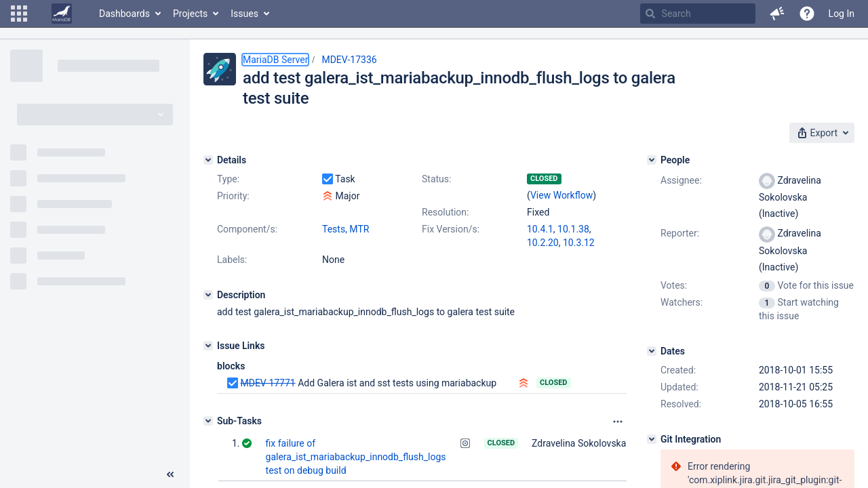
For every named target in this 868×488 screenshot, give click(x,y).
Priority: (233, 196)
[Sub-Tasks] (208, 421)
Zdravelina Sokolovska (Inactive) (600, 443)
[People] (652, 160)
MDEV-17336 (349, 60)
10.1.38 (573, 229)
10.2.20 (543, 243)
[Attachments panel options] (618, 422)
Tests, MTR (346, 229)
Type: (228, 179)
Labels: (232, 260)
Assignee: (681, 180)
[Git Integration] (652, 439)
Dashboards (124, 14)
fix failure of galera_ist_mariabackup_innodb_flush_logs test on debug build (356, 457)
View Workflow (561, 195)
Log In (842, 14)
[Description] (208, 295)
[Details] (208, 160)
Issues (244, 14)
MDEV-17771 (268, 383)
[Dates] (652, 351)
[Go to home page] (62, 14)
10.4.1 (540, 229)
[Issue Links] (208, 346)
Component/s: (247, 229)
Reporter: (680, 233)
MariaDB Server (275, 60)
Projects (190, 14)
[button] (19, 14)
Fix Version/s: (451, 229)
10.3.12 (579, 243)
